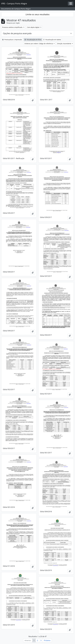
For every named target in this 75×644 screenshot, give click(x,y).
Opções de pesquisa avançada (17, 33)
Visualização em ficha (33, 40)
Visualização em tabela (52, 40)
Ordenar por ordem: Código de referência (39, 44)
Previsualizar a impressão (12, 40)
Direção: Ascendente (64, 44)
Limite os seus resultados (38, 14)
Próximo (47, 640)
